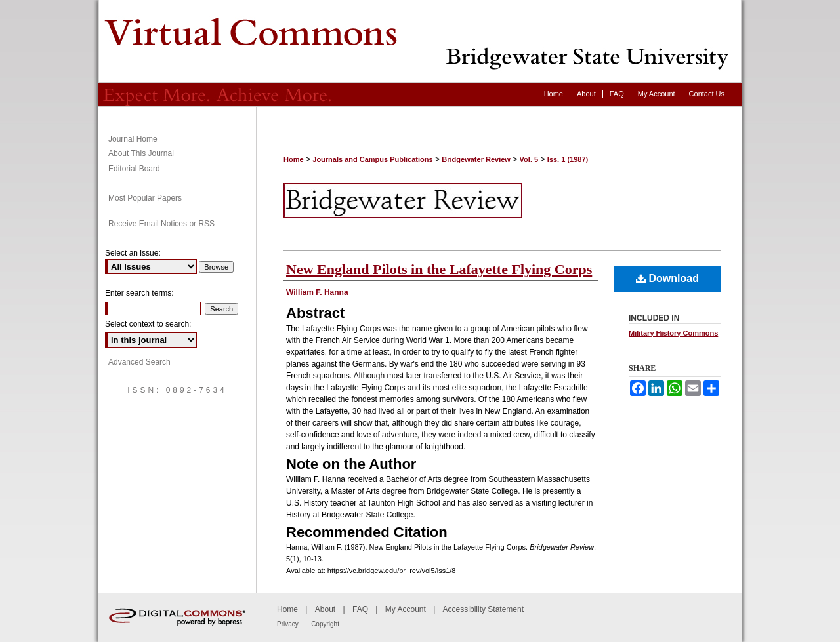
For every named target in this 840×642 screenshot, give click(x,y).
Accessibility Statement (483, 609)
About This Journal (141, 153)
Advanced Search (139, 362)
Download (667, 278)
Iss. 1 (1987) (568, 159)
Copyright (325, 624)
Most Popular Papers (145, 198)
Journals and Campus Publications (372, 159)
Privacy (288, 624)
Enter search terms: (139, 293)
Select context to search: (148, 324)
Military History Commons (673, 333)
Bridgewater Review (420, 41)
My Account (406, 609)
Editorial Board (134, 169)
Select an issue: (133, 253)
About (325, 609)
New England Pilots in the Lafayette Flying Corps (439, 269)
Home (294, 159)
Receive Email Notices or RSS (161, 224)
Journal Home (133, 139)
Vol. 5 (529, 159)
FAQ (360, 609)
